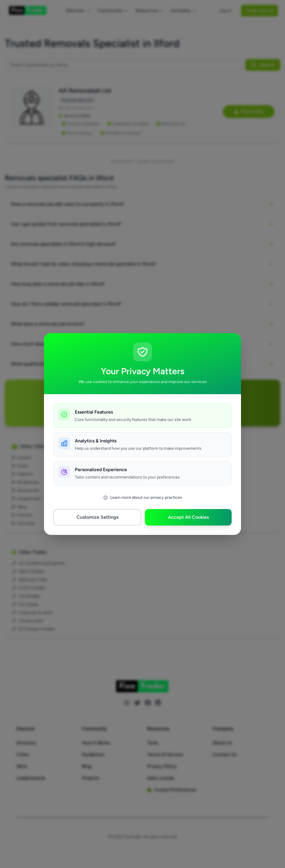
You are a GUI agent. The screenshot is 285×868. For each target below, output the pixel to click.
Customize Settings (97, 517)
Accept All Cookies (188, 517)
